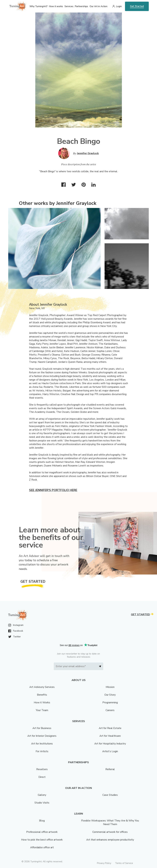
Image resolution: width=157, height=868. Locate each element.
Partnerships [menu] (81, 6)
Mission (110, 687)
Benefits (42, 695)
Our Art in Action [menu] (98, 6)
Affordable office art (42, 847)
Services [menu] (69, 6)
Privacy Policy (104, 863)
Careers (110, 710)
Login (119, 6)
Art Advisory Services (42, 687)
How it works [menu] (56, 6)
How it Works (42, 702)
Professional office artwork (42, 832)
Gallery (42, 795)
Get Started (137, 6)
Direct (42, 777)
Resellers (42, 769)
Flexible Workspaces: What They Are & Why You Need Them (110, 822)
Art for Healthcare (110, 736)
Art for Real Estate (110, 728)
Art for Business (42, 728)
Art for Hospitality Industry (110, 744)
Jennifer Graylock (88, 153)
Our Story (110, 695)
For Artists (42, 751)
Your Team (42, 710)
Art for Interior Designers (42, 736)
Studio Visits (42, 803)
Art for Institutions (42, 744)
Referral (110, 769)
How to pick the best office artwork (42, 840)
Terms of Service (124, 863)
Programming (110, 702)
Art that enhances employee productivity (110, 840)
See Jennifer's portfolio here (53, 490)
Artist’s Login (110, 751)
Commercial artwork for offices (110, 832)
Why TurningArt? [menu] (39, 6)
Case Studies (110, 795)
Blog (42, 821)
